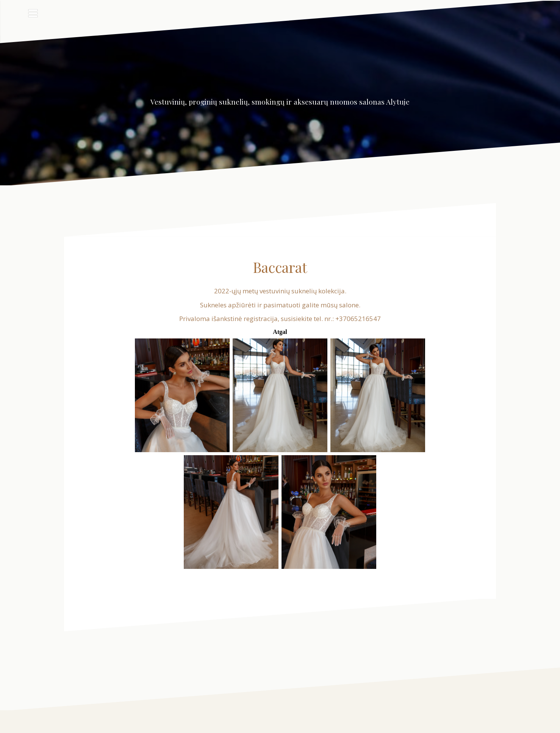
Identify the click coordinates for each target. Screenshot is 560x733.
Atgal (280, 332)
